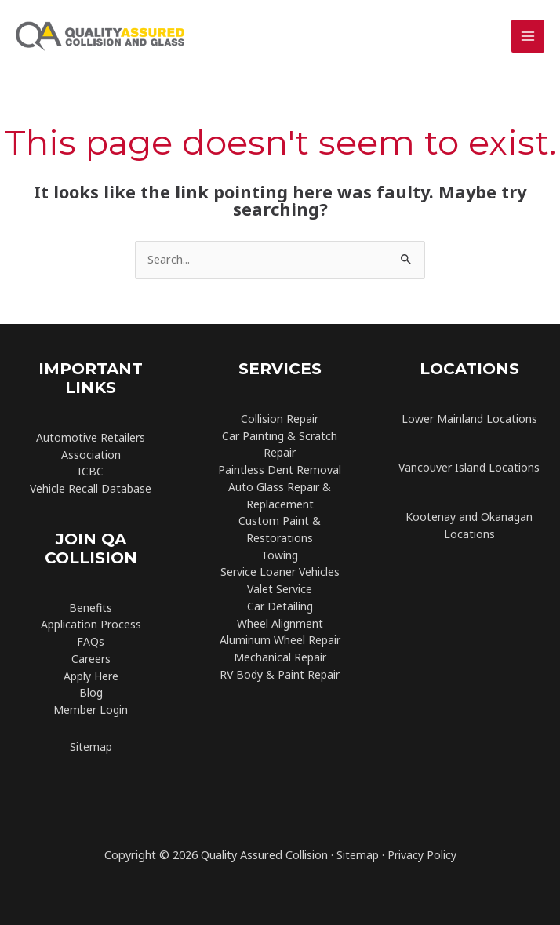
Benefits (91, 608)
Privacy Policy (422, 855)
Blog (91, 692)
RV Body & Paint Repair (280, 674)
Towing (280, 555)
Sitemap (91, 747)
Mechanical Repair (280, 657)
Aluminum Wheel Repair (280, 640)
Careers (91, 659)
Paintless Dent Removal (280, 470)
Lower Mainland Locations (469, 419)
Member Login (91, 710)
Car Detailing (280, 606)
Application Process (91, 624)
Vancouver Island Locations (469, 467)
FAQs (91, 641)
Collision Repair (280, 419)
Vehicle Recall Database (91, 488)
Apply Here (91, 676)
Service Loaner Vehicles (280, 572)
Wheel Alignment (280, 623)
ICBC (91, 471)
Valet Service (280, 589)
